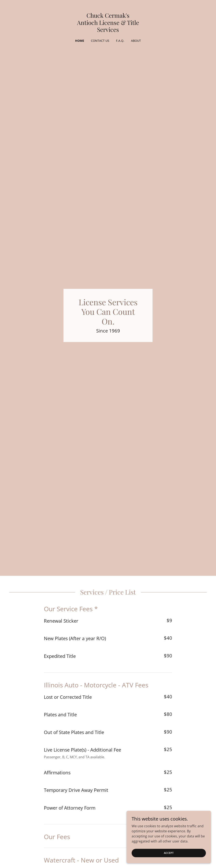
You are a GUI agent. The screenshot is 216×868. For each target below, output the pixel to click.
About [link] (136, 41)
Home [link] (80, 41)
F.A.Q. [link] (120, 41)
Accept (169, 853)
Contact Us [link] (100, 41)
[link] (108, 31)
